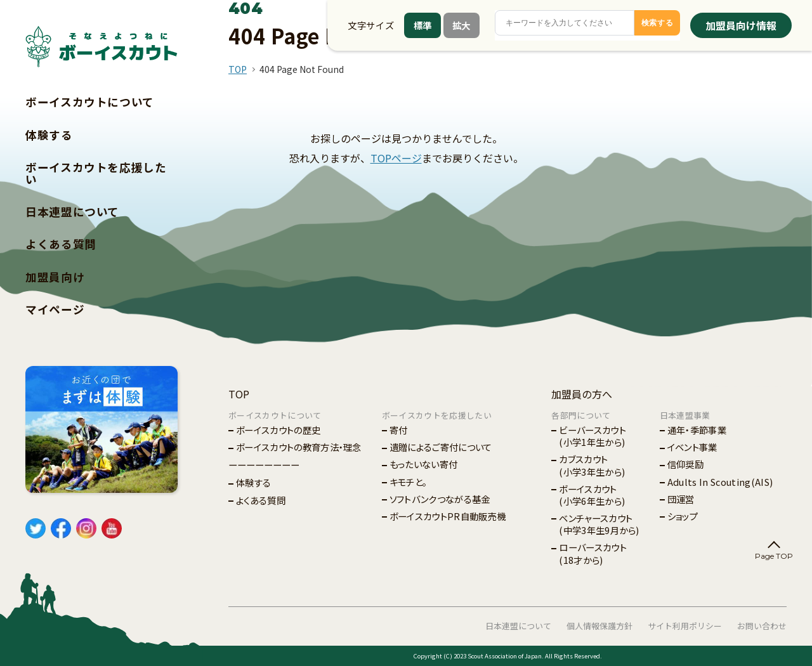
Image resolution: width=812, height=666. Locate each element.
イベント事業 (692, 447)
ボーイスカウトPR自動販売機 (448, 516)
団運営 (681, 499)
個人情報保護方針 (599, 626)
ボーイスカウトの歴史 (278, 430)
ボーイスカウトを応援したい (96, 173)
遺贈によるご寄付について (441, 447)
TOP (238, 69)
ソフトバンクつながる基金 (440, 499)
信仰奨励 (685, 464)
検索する (658, 23)
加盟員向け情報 (741, 25)
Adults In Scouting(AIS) (720, 482)
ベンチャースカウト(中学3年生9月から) (599, 524)
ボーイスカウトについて (90, 102)
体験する (49, 135)
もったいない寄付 (424, 464)
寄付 (399, 430)
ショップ (683, 516)
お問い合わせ (762, 626)
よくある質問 (61, 244)
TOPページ (396, 158)
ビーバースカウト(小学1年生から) (593, 436)
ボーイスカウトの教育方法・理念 (299, 447)
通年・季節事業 (697, 430)
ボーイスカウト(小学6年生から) (592, 495)
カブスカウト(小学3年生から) (592, 465)
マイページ (55, 309)
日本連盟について (72, 212)
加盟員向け (55, 277)
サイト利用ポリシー (685, 626)
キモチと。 (409, 482)
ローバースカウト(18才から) (593, 553)
